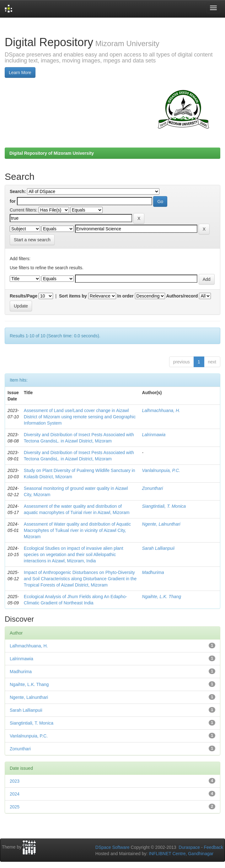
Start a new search (32, 240)
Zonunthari (153, 488)
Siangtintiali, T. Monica (164, 506)
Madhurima (153, 572)
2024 (15, 794)
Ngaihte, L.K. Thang (162, 597)
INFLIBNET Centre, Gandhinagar (180, 854)
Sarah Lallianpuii (158, 548)
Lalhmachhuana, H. (161, 410)
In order (126, 296)
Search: (18, 191)
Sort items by (73, 296)
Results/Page (24, 296)
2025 (15, 807)
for (13, 201)
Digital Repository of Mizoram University (52, 153)
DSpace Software (112, 847)
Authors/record (182, 296)
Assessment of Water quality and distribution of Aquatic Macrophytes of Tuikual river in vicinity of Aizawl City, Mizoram (77, 530)
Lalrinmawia (154, 435)
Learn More (20, 72)
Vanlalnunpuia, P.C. (161, 470)
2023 (15, 781)
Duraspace (189, 847)
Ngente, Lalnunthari (161, 524)
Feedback (214, 847)
